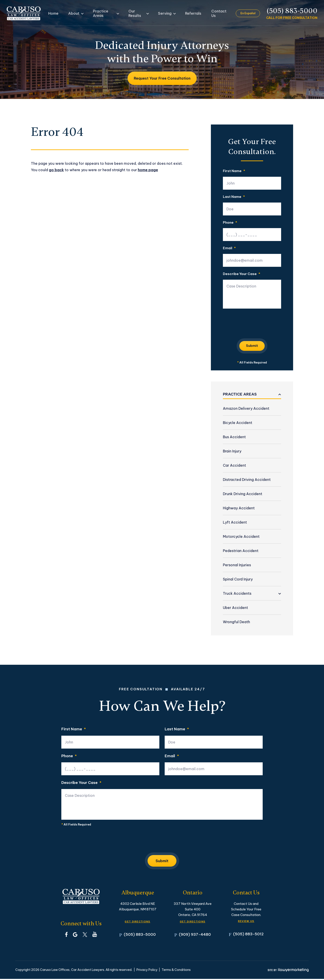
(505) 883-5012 (248, 935)
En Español (248, 13)
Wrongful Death (236, 622)
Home (60, 13)
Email (229, 248)
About (77, 13)
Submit (252, 346)
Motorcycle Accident (241, 536)
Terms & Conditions (176, 971)
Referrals (188, 13)
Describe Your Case (242, 274)
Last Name (234, 197)
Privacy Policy (147, 971)
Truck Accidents (237, 593)
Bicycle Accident (238, 423)
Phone (230, 223)
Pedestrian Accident (241, 551)
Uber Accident (235, 608)
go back (56, 170)
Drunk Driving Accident (243, 494)
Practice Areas (105, 13)
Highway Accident (239, 508)
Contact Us (212, 13)
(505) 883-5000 (292, 11)
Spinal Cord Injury (238, 579)
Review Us (246, 921)
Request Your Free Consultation (162, 78)
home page (148, 170)
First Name (234, 171)
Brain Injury (232, 451)
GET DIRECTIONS (138, 922)
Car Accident (234, 465)
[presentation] (257, 323)
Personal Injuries (237, 565)
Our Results (138, 13)
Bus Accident (234, 437)
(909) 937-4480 (195, 935)
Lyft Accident (235, 522)
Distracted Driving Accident (247, 480)
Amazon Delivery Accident (246, 408)
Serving (164, 13)
